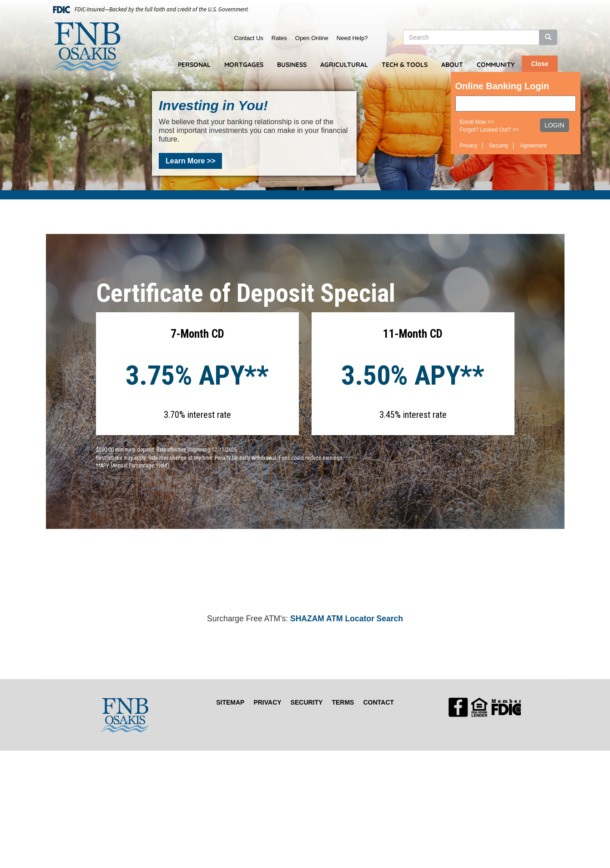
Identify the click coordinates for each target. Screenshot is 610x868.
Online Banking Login (502, 86)
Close (539, 64)
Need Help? (352, 38)
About (452, 65)
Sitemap (230, 702)
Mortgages (244, 65)
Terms (343, 702)
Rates (279, 38)
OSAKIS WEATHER (305, 579)
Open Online (312, 38)
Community (496, 65)
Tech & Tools (405, 65)
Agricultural (344, 65)
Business (292, 65)
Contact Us (249, 38)
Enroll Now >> (477, 122)
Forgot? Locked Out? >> (489, 130)
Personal (194, 65)
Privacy (469, 146)
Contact (378, 702)
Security (499, 146)
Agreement (533, 146)
